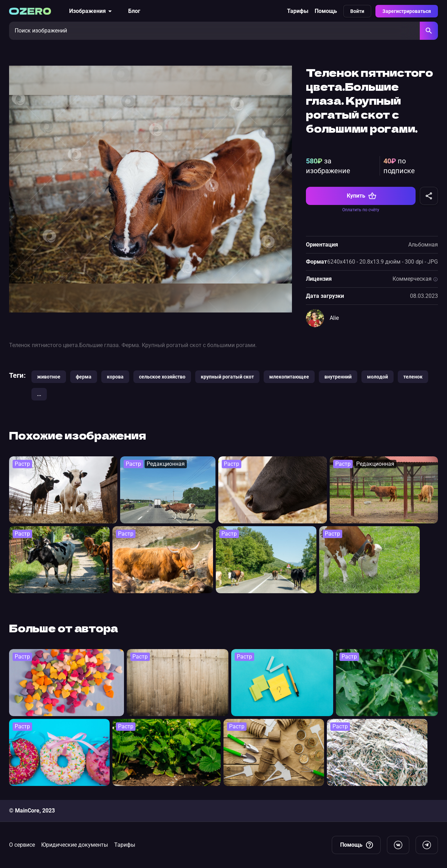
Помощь (326, 11)
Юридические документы (75, 845)
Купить (362, 196)
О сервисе (22, 845)
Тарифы (298, 11)
